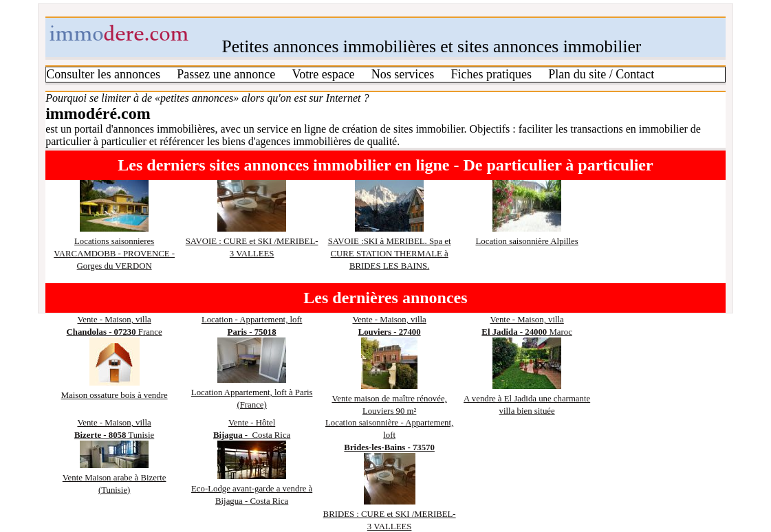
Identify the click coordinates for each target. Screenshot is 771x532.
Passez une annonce (226, 74)
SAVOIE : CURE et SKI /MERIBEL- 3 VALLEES (252, 241)
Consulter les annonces (103, 74)
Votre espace (323, 74)
